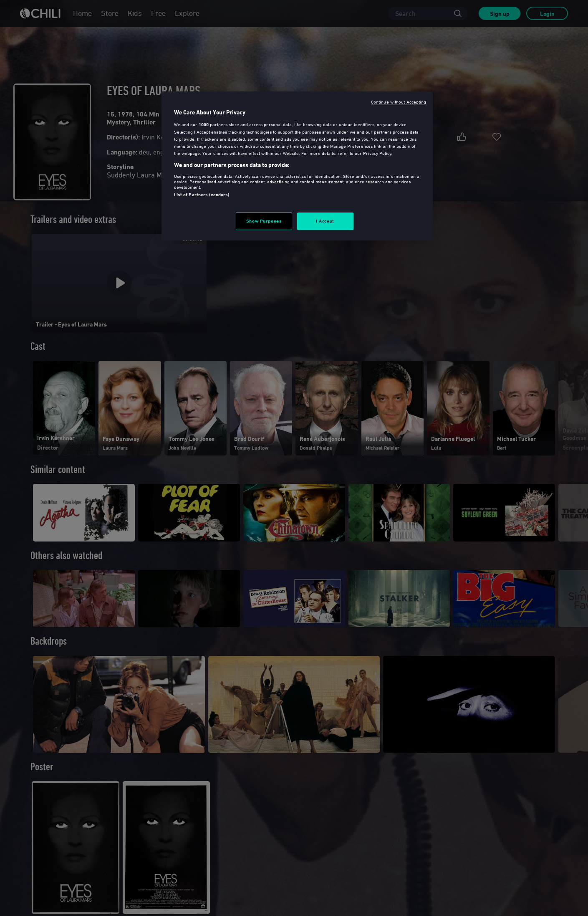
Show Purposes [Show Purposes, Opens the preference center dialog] (264, 221)
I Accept (325, 221)
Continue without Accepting (399, 102)
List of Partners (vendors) (202, 195)
